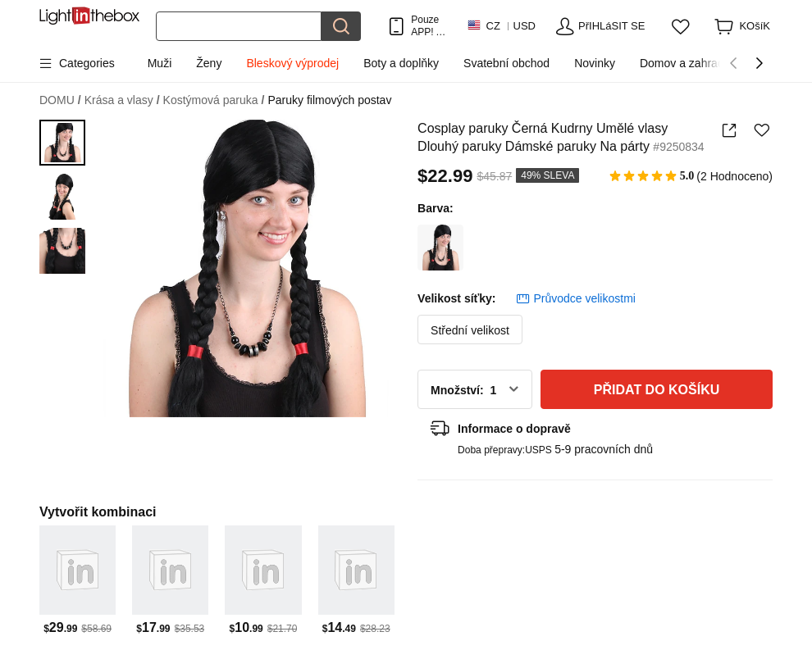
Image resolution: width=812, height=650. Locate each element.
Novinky (595, 63)
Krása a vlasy (122, 100)
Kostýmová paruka (214, 100)
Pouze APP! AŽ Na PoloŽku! (430, 26)
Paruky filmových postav (329, 100)
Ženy (209, 63)
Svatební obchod (506, 63)
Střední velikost (470, 330)
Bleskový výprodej (292, 63)
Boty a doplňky (401, 63)
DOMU (60, 100)
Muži (160, 63)
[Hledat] (239, 26)
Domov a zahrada (685, 63)
